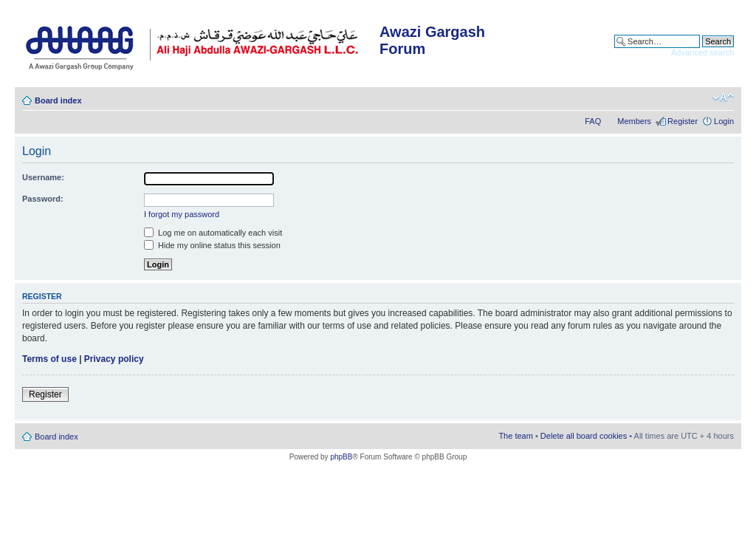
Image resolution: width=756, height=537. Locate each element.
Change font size (723, 98)
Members (634, 121)
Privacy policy (114, 359)
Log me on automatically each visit (213, 233)
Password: (43, 199)
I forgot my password (182, 214)
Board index (58, 100)
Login (724, 121)
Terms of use (49, 359)
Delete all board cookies (584, 436)
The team (515, 436)
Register (683, 121)
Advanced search (702, 52)
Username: (43, 177)
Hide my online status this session (212, 245)
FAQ (593, 121)
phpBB (341, 457)
